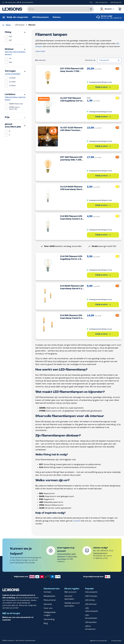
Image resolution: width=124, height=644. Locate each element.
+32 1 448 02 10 (116, 18)
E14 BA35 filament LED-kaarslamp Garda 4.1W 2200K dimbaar (72, 287)
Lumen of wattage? (13, 74)
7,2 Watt (12, 86)
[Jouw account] (107, 9)
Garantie (48, 604)
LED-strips (90, 600)
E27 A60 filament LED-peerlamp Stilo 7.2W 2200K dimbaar (72, 159)
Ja (10, 59)
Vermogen (15, 71)
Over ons (48, 608)
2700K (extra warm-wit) (14, 108)
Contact (47, 592)
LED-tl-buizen (91, 596)
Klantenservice (116, 2)
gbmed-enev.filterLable (15, 126)
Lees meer (40, 51)
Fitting (15, 32)
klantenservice (99, 553)
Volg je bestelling (64, 554)
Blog (46, 623)
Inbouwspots (91, 592)
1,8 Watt (12, 78)
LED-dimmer (91, 604)
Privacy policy (116, 641)
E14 (10, 37)
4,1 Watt (12, 82)
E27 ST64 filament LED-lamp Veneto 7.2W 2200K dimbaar (72, 70)
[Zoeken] (91, 9)
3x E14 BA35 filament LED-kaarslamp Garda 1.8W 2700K (72, 188)
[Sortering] (109, 60)
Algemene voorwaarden (99, 641)
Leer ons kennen (101, 2)
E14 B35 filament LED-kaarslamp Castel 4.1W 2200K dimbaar (72, 317)
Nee (11, 62)
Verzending (49, 619)
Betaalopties (49, 596)
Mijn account (70, 592)
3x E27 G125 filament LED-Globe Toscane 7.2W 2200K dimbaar (71, 129)
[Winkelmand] (119, 9)
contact (76, 521)
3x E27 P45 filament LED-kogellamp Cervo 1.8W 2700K (71, 100)
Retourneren (50, 600)
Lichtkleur (15, 94)
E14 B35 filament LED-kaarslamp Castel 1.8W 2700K (72, 218)
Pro (91, 2)
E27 (10, 40)
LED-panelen (91, 622)
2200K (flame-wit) (16, 104)
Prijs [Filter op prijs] (15, 117)
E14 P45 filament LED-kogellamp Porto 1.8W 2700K (72, 258)
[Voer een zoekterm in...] (60, 9)
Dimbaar (15, 49)
